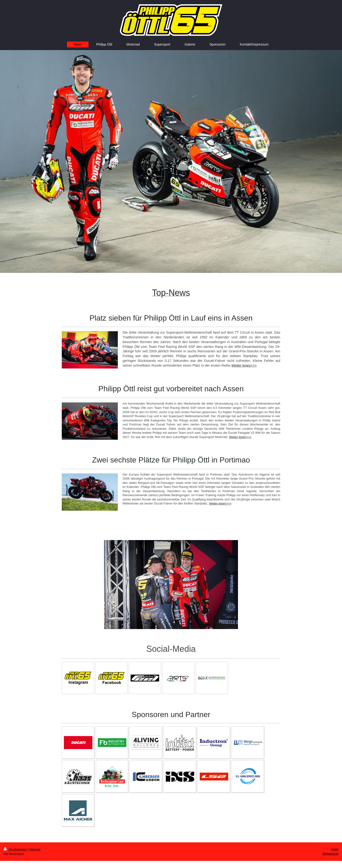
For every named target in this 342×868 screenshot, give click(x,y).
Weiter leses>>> (244, 365)
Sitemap (35, 849)
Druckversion (16, 849)
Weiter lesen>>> (240, 437)
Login (335, 849)
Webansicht (330, 854)
